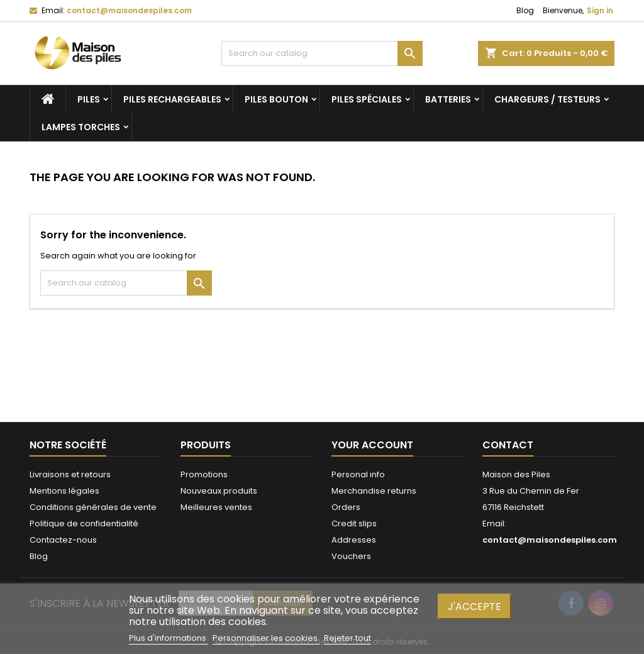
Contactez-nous (63, 540)
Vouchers (351, 556)
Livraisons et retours (70, 474)
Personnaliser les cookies (266, 638)
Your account (372, 445)
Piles (89, 99)
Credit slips (354, 524)
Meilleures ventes (216, 507)
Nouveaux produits (219, 491)
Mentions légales (64, 491)
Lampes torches (81, 127)
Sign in (600, 10)
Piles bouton (276, 99)
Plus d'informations (169, 638)
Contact (508, 445)
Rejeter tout (347, 638)
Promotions (204, 474)
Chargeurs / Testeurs (547, 99)
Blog (525, 10)
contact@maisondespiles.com (129, 10)
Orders (346, 507)
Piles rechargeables (172, 99)
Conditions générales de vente (93, 507)
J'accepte (475, 607)
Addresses (354, 540)
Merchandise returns (374, 491)
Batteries (448, 99)
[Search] (322, 53)
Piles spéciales (367, 99)
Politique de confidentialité (84, 524)
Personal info (358, 474)
